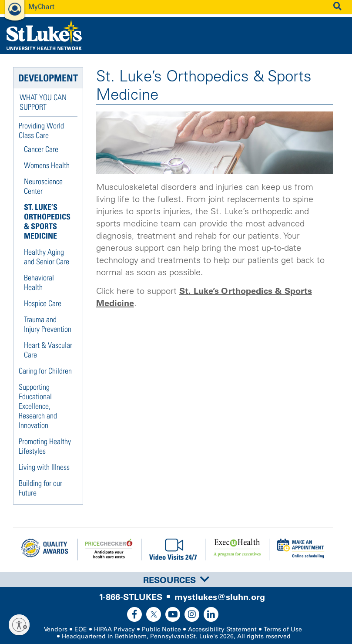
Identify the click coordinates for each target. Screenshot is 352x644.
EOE (81, 629)
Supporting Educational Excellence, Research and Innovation (38, 406)
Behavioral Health (39, 282)
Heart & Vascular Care (48, 350)
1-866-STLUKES (131, 597)
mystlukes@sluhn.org (220, 597)
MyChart (41, 6)
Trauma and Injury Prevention (48, 324)
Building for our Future (40, 488)
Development (48, 78)
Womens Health (47, 165)
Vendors (56, 629)
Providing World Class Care (41, 130)
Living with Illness (44, 467)
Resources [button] (176, 580)
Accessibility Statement (222, 629)
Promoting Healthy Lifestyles (45, 446)
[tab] (176, 579)
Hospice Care (43, 303)
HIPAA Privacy (114, 629)
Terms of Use (283, 629)
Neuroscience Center (43, 186)
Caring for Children (45, 371)
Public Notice (161, 629)
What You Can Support (43, 102)
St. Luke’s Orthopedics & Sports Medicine (47, 221)
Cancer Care (41, 149)
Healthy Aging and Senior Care (47, 257)
